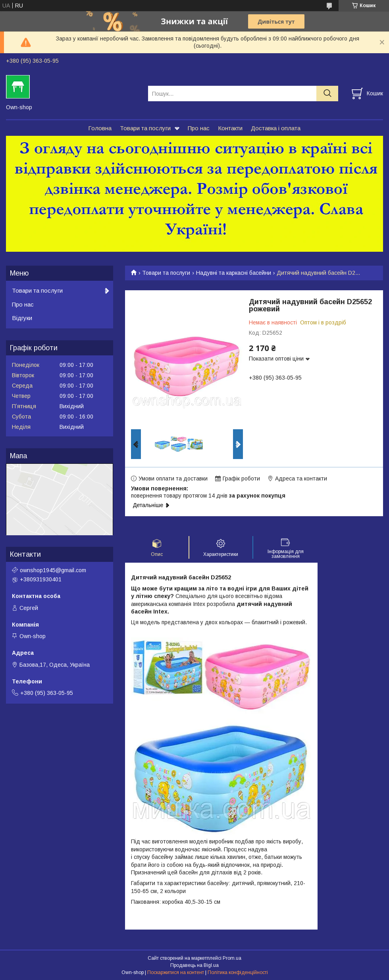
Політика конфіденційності (238, 972)
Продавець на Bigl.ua (194, 965)
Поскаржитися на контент (176, 972)
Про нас (199, 128)
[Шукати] (327, 94)
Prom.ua (232, 958)
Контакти (230, 128)
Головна (100, 128)
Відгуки (22, 318)
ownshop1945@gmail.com (53, 570)
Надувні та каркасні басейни (234, 273)
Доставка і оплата (276, 128)
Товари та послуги (145, 128)
